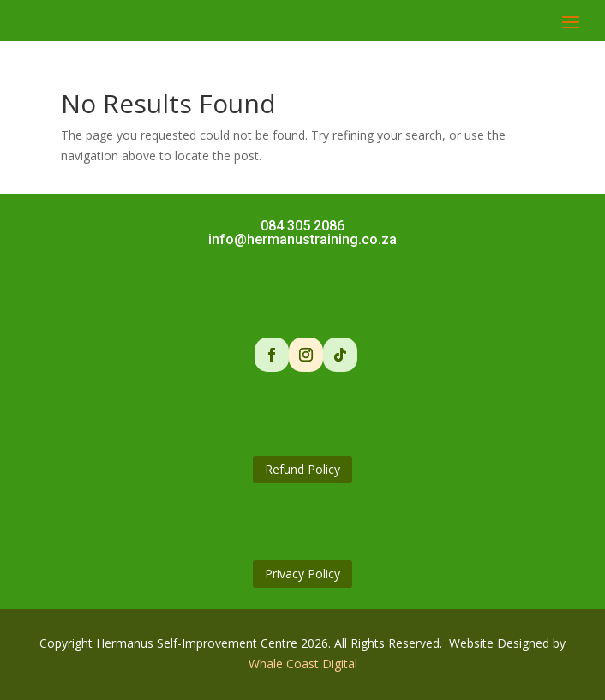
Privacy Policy (302, 574)
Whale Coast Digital (303, 664)
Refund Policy (302, 469)
